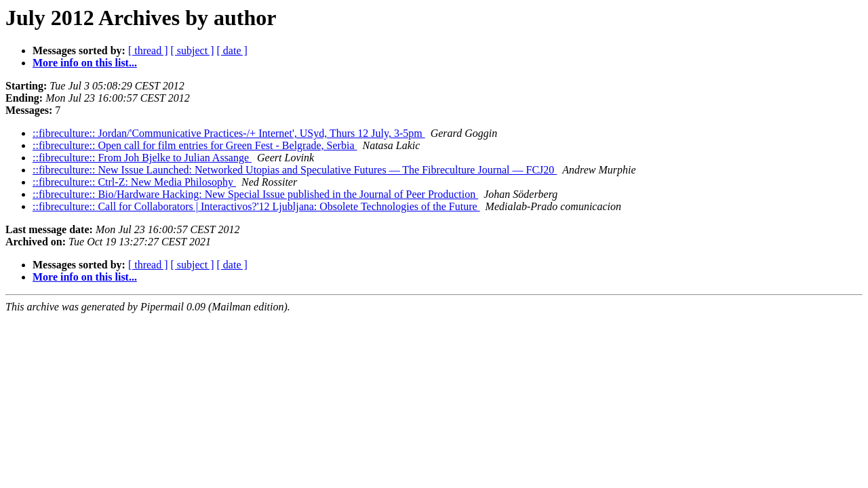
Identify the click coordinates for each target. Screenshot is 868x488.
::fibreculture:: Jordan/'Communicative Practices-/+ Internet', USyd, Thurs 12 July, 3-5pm (229, 133)
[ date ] (232, 50)
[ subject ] (193, 50)
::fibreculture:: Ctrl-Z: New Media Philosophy (134, 182)
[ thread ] (148, 50)
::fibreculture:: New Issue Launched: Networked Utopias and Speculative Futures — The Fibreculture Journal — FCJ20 (295, 170)
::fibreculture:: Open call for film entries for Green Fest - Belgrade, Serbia (195, 145)
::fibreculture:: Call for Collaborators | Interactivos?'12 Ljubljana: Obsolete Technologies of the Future (256, 206)
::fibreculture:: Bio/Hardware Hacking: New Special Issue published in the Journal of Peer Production (255, 194)
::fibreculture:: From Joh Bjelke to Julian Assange (142, 158)
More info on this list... (85, 63)
